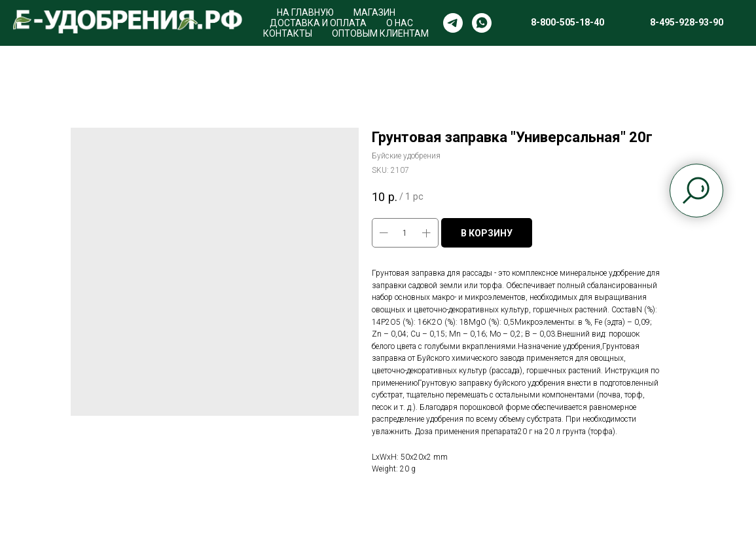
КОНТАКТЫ (288, 33)
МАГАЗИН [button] (374, 12)
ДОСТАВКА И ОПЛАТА (318, 23)
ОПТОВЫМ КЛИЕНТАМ (380, 33)
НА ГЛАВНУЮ (305, 12)
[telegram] (453, 23)
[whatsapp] (482, 23)
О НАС (400, 23)
